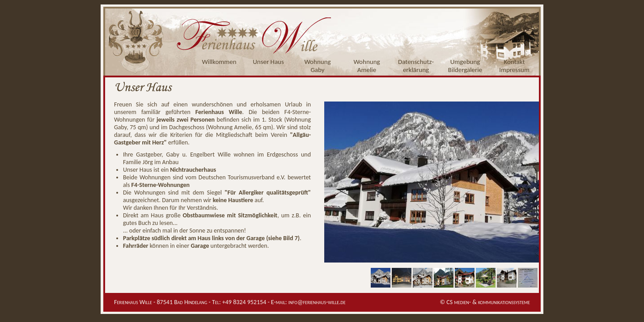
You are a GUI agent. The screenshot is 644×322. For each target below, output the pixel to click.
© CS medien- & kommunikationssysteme (485, 302)
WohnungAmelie (366, 66)
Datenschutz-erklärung (416, 66)
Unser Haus (268, 62)
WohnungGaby (317, 66)
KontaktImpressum (514, 66)
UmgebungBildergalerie (465, 66)
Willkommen (219, 62)
